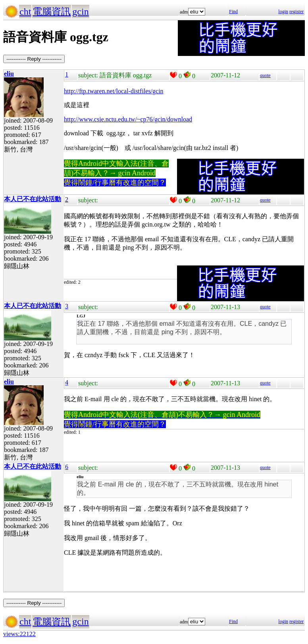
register (296, 12)
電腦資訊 (52, 12)
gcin (80, 12)
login (283, 12)
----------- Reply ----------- (34, 59)
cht (25, 12)
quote (265, 75)
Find (233, 12)
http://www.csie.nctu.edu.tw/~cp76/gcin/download (128, 119)
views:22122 (19, 634)
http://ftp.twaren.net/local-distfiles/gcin (114, 91)
